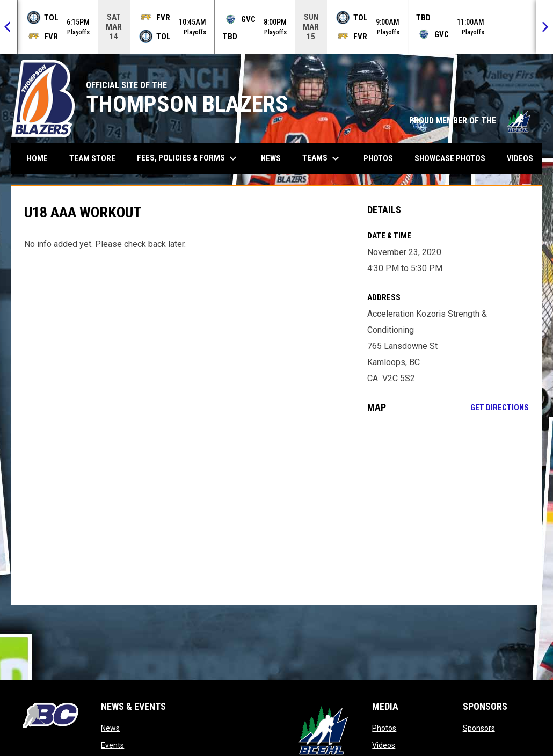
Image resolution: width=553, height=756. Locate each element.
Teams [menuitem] (322, 158)
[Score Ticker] (276, 27)
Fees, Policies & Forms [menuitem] (188, 158)
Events (112, 745)
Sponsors (479, 728)
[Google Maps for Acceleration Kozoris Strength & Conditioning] (448, 509)
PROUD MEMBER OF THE (470, 121)
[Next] (544, 27)
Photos (384, 728)
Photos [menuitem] (378, 158)
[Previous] (9, 27)
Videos (384, 745)
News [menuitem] (271, 158)
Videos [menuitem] (520, 158)
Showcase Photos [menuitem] (454, 158)
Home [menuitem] (37, 158)
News (110, 728)
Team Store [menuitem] (96, 158)
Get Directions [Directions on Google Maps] (500, 408)
